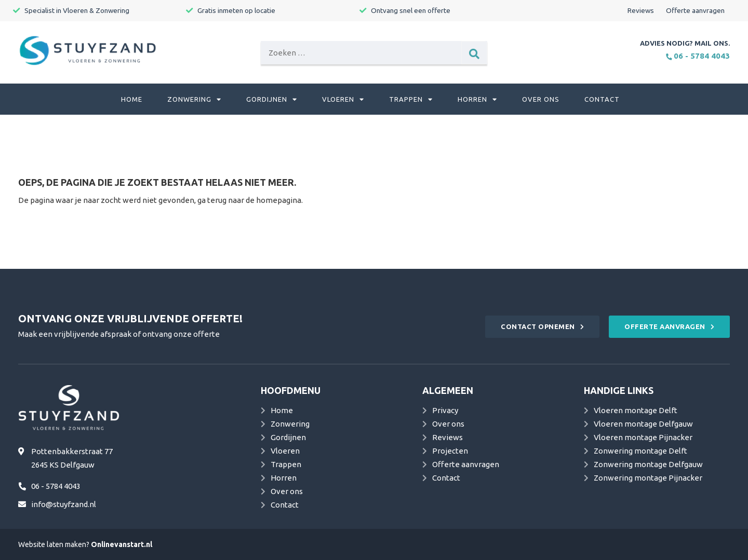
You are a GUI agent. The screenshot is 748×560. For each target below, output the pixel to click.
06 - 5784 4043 (698, 56)
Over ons (541, 99)
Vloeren (343, 99)
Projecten (450, 451)
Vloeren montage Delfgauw (643, 424)
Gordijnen (272, 99)
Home (132, 99)
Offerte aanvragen (695, 10)
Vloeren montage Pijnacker (643, 437)
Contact (602, 99)
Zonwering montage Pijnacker (648, 478)
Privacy (445, 410)
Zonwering (194, 99)
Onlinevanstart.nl (122, 544)
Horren (477, 99)
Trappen (411, 99)
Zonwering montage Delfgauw (648, 464)
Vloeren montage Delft (636, 410)
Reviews (641, 10)
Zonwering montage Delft (640, 451)
